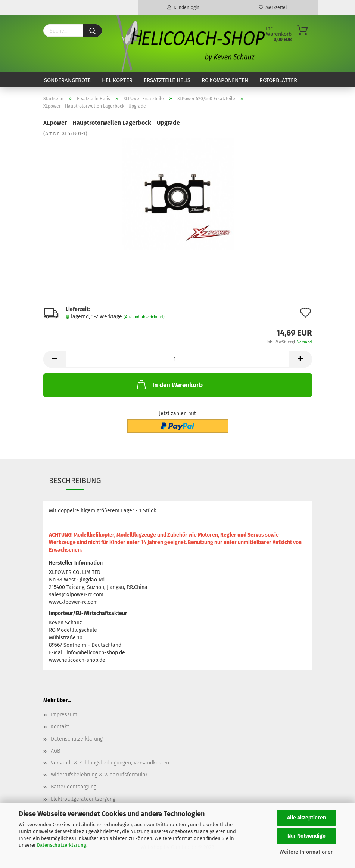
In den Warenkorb (169, 384)
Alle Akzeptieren (306, 818)
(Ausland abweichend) (144, 317)
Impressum (64, 715)
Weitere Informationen (307, 852)
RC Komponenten (225, 80)
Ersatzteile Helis (167, 80)
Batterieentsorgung (74, 787)
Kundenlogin (183, 7)
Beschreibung (75, 481)
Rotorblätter (278, 80)
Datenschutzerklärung (62, 845)
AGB (55, 751)
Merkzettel (273, 7)
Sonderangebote (67, 80)
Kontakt (60, 727)
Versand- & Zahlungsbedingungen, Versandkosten (110, 763)
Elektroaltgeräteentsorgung (83, 799)
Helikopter (117, 80)
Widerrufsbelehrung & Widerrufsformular (99, 775)
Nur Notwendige (306, 836)
